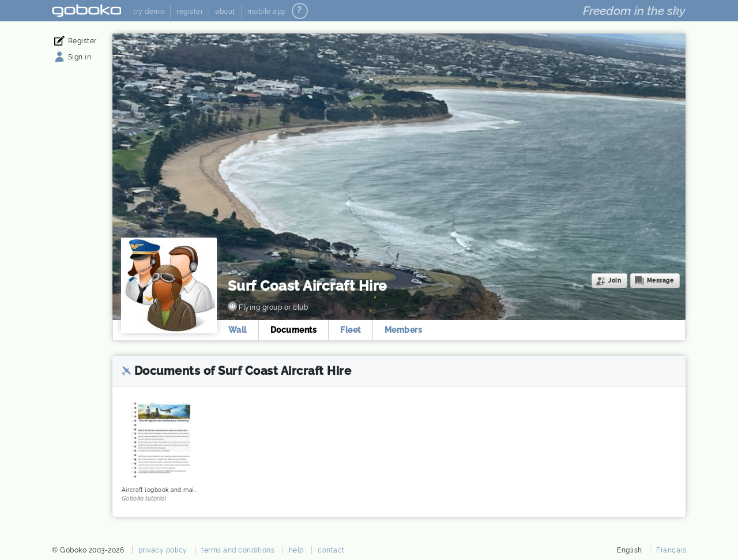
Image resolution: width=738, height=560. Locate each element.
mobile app (267, 12)
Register (82, 41)
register (190, 12)
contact (331, 550)
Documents (294, 330)
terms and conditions (238, 550)
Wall (238, 330)
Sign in (80, 57)
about (225, 12)
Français (671, 550)
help (296, 550)
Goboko (87, 11)
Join (615, 281)
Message (660, 281)
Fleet (351, 330)
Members (404, 330)
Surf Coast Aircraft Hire (307, 286)
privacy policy (163, 550)
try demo (149, 12)
